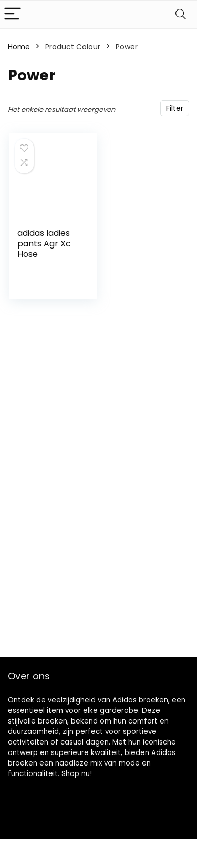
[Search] (181, 14)
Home (19, 47)
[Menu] (13, 14)
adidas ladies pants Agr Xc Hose (44, 244)
